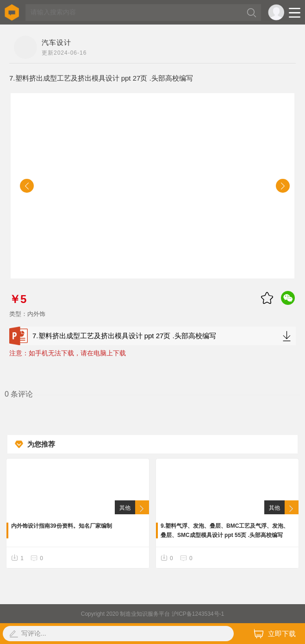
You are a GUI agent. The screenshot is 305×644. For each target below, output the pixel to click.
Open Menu (295, 13)
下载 (286, 336)
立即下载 (275, 634)
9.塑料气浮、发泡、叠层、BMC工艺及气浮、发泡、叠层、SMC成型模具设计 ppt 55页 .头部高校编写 (225, 530)
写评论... (34, 633)
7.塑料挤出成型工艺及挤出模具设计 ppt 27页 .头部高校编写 (152, 336)
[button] (27, 186)
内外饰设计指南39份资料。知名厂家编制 (61, 526)
